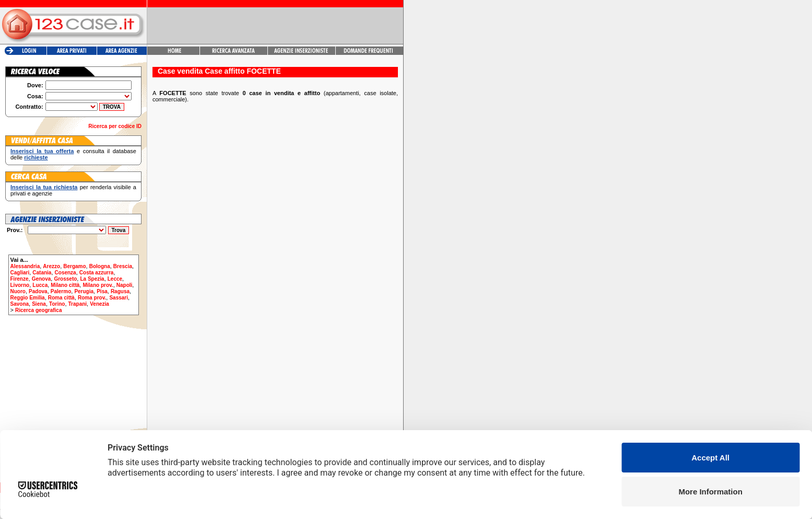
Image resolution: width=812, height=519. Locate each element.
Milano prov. (98, 285)
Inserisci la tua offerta (42, 151)
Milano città (65, 285)
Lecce (115, 279)
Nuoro (18, 291)
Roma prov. (92, 298)
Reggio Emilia (28, 298)
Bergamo (74, 266)
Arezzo (51, 266)
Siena (39, 304)
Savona (20, 304)
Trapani (78, 304)
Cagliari (20, 273)
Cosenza (66, 273)
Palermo (61, 291)
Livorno (20, 285)
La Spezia (92, 279)
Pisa (102, 291)
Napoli (125, 285)
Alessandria (25, 266)
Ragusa (120, 291)
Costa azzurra (97, 273)
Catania (42, 273)
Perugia (84, 291)
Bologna (100, 266)
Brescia (123, 266)
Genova (42, 279)
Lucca (40, 285)
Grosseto (65, 279)
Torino (57, 304)
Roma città (61, 298)
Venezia (99, 304)
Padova (38, 291)
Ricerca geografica (39, 310)
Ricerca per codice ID (115, 126)
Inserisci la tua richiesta (44, 187)
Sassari (119, 298)
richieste (36, 157)
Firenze (20, 279)
